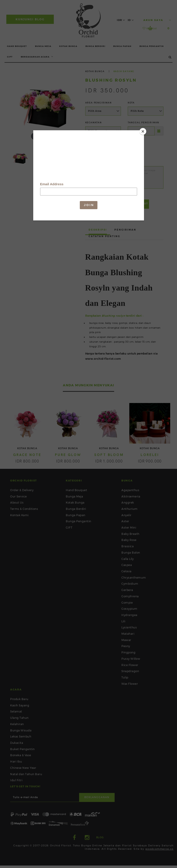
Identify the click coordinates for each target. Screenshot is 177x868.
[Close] (143, 131)
